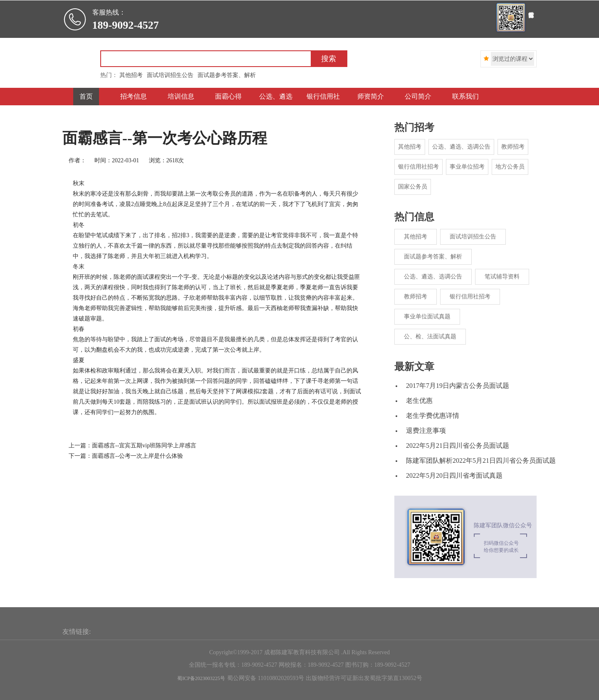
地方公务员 (510, 167)
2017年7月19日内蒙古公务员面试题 (458, 386)
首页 (86, 96)
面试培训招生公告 (473, 237)
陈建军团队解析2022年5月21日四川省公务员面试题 (481, 460)
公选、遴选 (276, 96)
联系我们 (465, 96)
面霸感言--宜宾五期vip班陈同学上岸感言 (144, 446)
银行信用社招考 (418, 167)
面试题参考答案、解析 (433, 257)
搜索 (329, 59)
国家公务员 (413, 187)
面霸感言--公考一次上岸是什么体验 (137, 456)
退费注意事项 (426, 431)
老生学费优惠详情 (433, 416)
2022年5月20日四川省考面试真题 (454, 475)
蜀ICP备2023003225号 (201, 678)
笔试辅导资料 (502, 277)
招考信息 (134, 96)
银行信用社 (323, 96)
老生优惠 (419, 401)
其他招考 (410, 147)
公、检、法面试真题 (430, 336)
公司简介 (418, 96)
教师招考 (513, 147)
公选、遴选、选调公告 (461, 147)
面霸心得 (228, 96)
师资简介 (371, 96)
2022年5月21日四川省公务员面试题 (458, 446)
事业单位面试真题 (427, 316)
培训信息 (181, 96)
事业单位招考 (467, 167)
